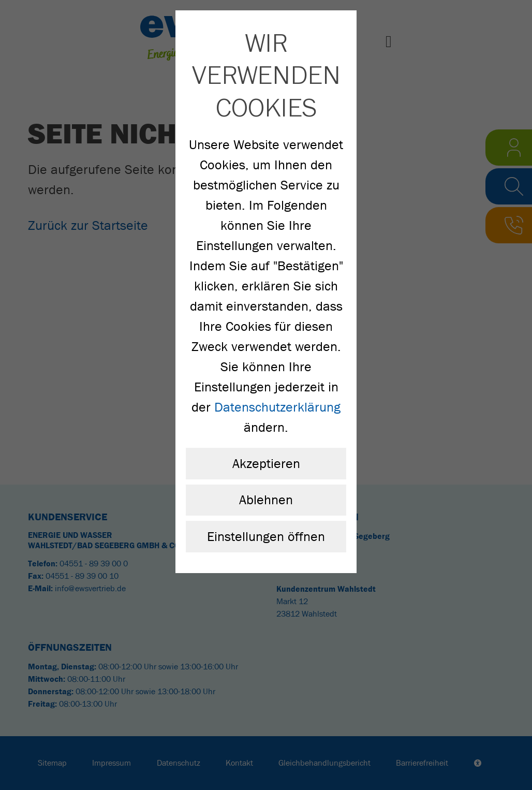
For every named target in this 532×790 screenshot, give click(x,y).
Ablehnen (266, 500)
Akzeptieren (266, 464)
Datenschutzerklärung (277, 407)
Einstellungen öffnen (266, 537)
